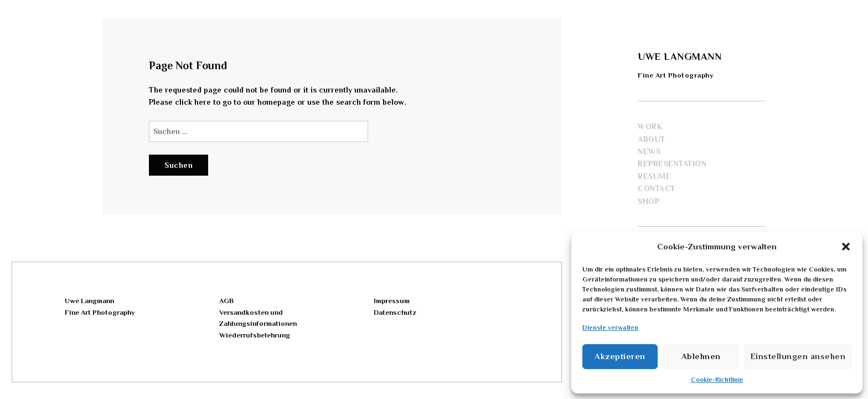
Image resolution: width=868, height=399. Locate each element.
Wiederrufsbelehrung (255, 335)
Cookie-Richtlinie (717, 380)
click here (193, 102)
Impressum (392, 301)
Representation (672, 163)
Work (650, 126)
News (649, 151)
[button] (846, 247)
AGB (226, 301)
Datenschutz (395, 312)
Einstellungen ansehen (798, 356)
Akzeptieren (620, 356)
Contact (657, 188)
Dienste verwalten (610, 328)
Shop (649, 201)
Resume (654, 176)
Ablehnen (701, 356)
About (652, 139)
